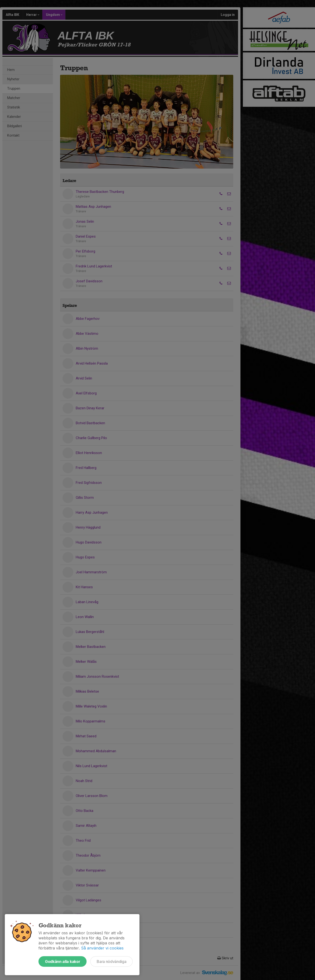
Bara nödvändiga (111, 961)
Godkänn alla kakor (63, 961)
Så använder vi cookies (102, 948)
